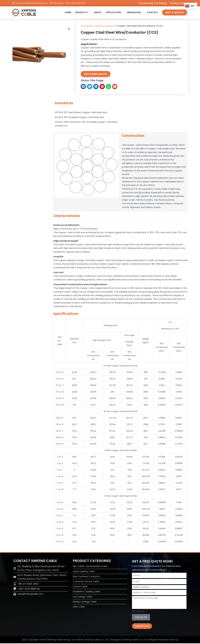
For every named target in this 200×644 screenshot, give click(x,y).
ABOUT (93, 12)
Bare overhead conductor (104, 26)
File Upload (138, 612)
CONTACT (152, 12)
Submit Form (142, 627)
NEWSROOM (133, 12)
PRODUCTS (77, 12)
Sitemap (174, 640)
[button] (69, 29)
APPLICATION (111, 12)
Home (84, 26)
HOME (61, 12)
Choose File (141, 618)
